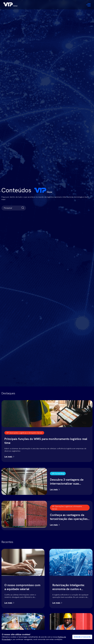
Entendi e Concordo (82, 637)
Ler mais (8, 457)
